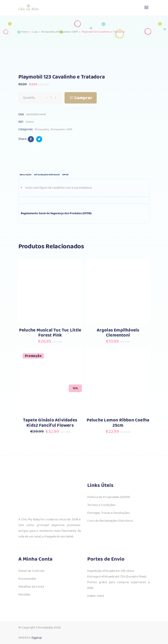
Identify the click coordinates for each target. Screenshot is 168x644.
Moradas (24, 595)
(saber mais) (96, 596)
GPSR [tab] (65, 175)
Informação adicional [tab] (47, 175)
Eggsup (37, 638)
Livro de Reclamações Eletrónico (110, 521)
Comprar (83, 98)
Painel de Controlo (31, 571)
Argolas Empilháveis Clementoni (118, 333)
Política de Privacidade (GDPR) (109, 497)
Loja (35, 32)
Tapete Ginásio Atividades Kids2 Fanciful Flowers (50, 423)
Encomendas (27, 579)
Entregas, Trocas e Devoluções (108, 513)
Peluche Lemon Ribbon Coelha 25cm (118, 423)
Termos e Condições (101, 505)
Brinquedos (48, 32)
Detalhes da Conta (31, 587)
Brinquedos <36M (67, 32)
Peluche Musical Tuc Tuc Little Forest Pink (50, 333)
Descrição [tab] (25, 175)
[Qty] (51, 98)
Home (25, 32)
